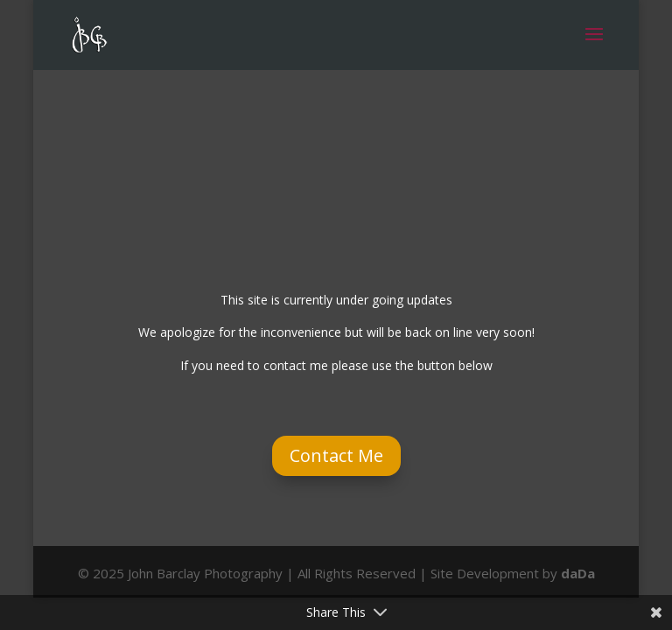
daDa (578, 573)
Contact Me (336, 455)
